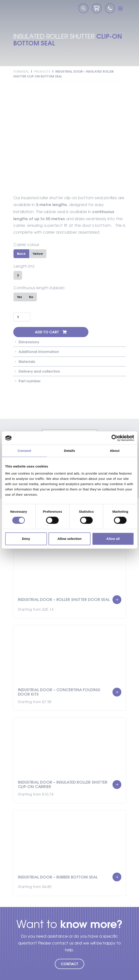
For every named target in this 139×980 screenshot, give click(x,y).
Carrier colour (26, 245)
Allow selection (69, 539)
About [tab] (115, 451)
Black (21, 254)
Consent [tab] (24, 451)
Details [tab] (70, 451)
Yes (20, 297)
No (31, 297)
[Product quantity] (22, 317)
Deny (26, 539)
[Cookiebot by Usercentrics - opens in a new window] (115, 438)
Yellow (38, 254)
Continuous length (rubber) (39, 288)
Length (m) (24, 266)
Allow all (113, 539)
